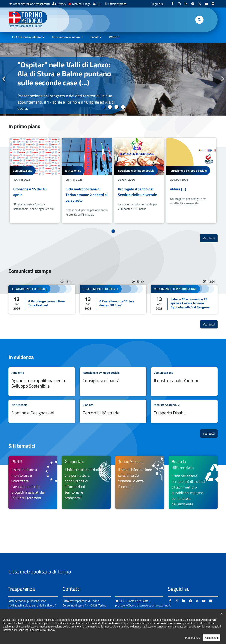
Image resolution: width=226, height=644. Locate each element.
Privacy (61, 4)
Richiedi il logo (81, 4)
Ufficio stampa (117, 4)
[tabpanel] (113, 79)
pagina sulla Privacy (43, 636)
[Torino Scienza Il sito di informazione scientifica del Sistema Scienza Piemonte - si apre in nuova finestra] (140, 482)
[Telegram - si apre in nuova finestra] (193, 4)
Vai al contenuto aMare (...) (191, 181)
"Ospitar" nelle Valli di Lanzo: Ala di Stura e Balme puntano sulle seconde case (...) (64, 74)
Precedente (4, 79)
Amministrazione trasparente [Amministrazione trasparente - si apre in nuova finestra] (32, 4)
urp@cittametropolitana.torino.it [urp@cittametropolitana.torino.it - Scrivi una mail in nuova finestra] (138, 613)
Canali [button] (94, 37)
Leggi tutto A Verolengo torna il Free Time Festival (42, 299)
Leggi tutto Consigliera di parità (113, 382)
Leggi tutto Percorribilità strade (113, 411)
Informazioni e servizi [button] (66, 37)
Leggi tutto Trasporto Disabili (184, 411)
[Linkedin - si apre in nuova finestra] (186, 4)
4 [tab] (123, 107)
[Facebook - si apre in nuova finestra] (173, 4)
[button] (199, 20)
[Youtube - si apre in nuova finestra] (206, 4)
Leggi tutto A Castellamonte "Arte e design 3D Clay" (113, 299)
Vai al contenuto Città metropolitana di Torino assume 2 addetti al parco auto (87, 181)
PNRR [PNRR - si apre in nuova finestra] (113, 37)
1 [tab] (103, 107)
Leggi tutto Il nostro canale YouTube (184, 382)
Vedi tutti (210, 238)
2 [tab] (110, 107)
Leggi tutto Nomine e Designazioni (42, 411)
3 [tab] (116, 107)
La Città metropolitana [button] (27, 37)
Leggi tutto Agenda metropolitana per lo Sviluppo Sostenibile (42, 382)
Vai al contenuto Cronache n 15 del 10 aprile (35, 181)
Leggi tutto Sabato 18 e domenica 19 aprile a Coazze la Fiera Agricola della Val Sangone (184, 299)
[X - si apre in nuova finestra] (200, 4)
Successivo (222, 79)
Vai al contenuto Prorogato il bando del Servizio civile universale (139, 181)
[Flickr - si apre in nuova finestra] (213, 4)
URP (99, 4)
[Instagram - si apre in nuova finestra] (179, 4)
